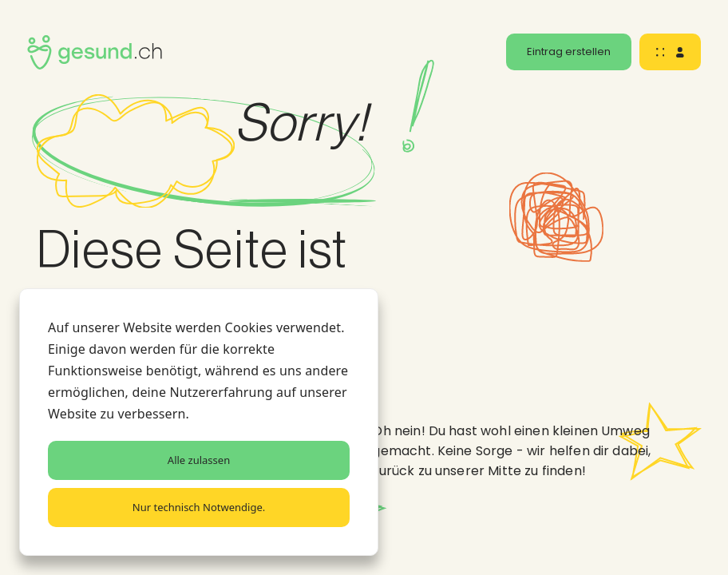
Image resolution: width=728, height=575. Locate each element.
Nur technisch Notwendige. (199, 507)
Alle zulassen (199, 460)
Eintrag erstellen (569, 52)
